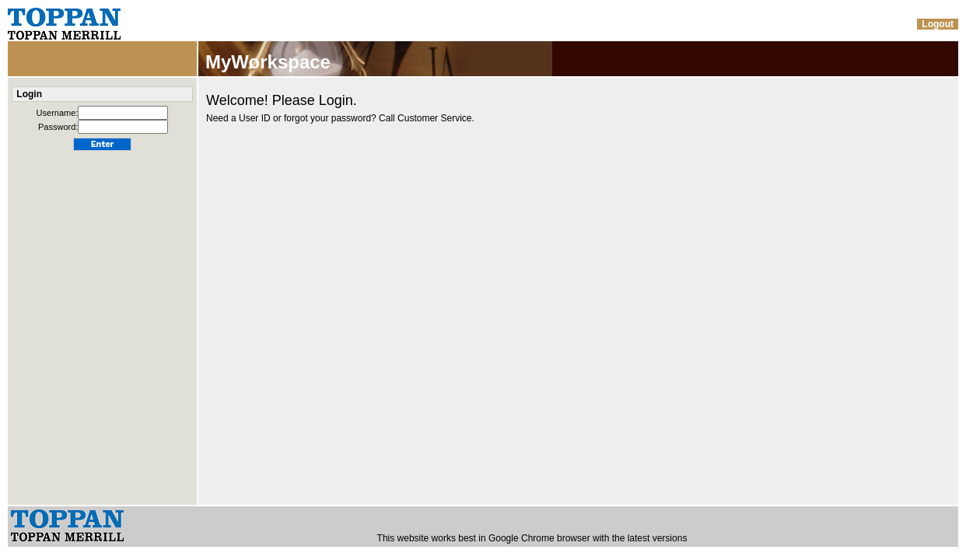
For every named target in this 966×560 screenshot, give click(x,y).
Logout (938, 24)
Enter (103, 144)
